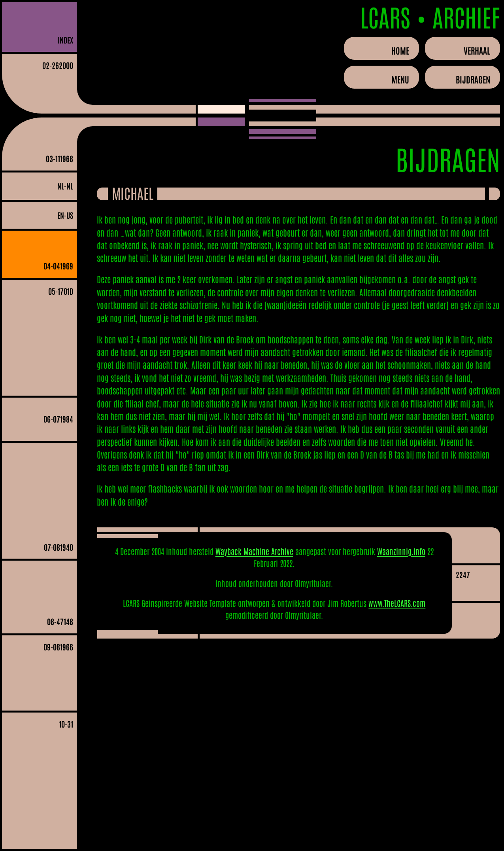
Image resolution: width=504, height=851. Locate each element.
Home (400, 50)
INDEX (65, 40)
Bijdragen (473, 79)
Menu (400, 79)
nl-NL (65, 186)
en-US (65, 215)
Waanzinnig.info (401, 551)
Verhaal (477, 50)
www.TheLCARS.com (397, 603)
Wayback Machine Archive (254, 551)
